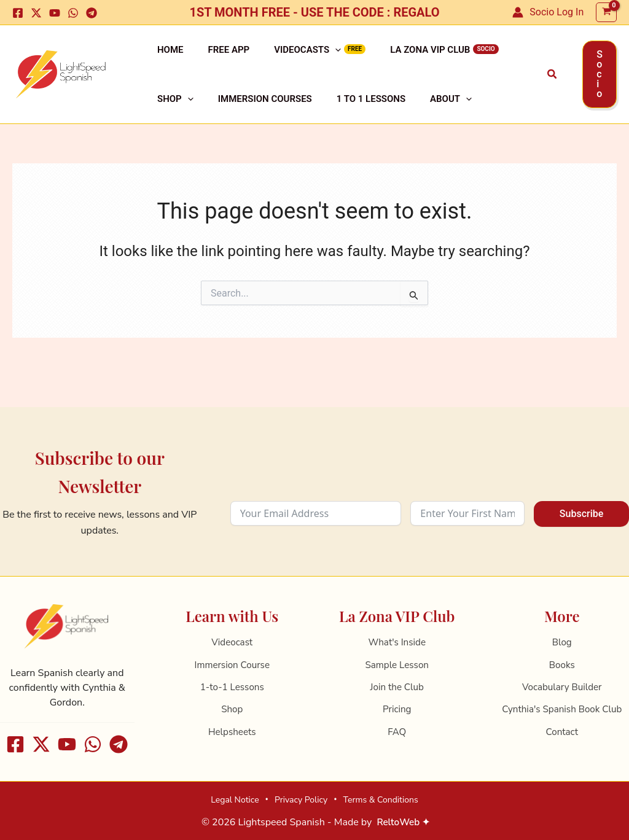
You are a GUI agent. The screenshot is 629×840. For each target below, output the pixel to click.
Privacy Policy (301, 800)
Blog (562, 642)
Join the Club (397, 687)
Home (166, 57)
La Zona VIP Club (396, 57)
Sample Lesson (397, 665)
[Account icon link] (548, 12)
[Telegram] (92, 13)
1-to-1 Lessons (232, 687)
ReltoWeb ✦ (403, 822)
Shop (497, 57)
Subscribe (581, 514)
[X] (36, 13)
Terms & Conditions (381, 800)
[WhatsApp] (73, 13)
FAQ (397, 732)
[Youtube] (55, 13)
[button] (553, 89)
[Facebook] (18, 13)
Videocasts (283, 57)
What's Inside (397, 642)
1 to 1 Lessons (295, 121)
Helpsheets (232, 732)
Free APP (214, 57)
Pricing (397, 709)
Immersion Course (232, 665)
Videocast (232, 642)
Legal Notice (235, 800)
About (365, 121)
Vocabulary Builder (562, 687)
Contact (562, 732)
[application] (311, 57)
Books (562, 665)
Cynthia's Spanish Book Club (562, 709)
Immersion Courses (199, 121)
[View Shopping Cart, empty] (606, 13)
